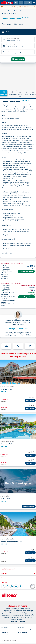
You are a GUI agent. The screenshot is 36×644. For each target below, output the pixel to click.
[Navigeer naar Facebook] (3, 586)
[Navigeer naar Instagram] (7, 586)
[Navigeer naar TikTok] (20, 586)
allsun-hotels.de (23, 632)
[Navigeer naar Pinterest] (12, 586)
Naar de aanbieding (29, 506)
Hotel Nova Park (6, 444)
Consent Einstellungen (8, 635)
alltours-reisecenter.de (25, 630)
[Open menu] (34, 3)
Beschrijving (4, 93)
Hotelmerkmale (12, 93)
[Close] (34, 7)
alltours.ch (5, 630)
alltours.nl (21, 627)
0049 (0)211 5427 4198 (18, 329)
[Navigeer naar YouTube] (16, 586)
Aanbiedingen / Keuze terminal (26, 272)
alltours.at (4, 627)
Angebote (33, 93)
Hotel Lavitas (5, 499)
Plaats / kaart (20, 94)
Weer (26, 93)
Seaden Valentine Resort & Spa (11, 541)
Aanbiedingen (30, 400)
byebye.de (5, 632)
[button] (18, 569)
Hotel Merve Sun (6, 389)
